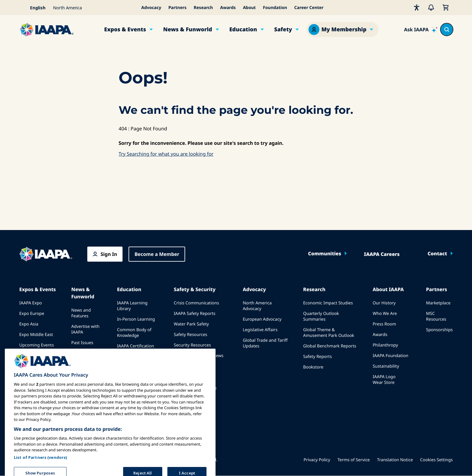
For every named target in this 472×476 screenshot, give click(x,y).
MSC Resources (436, 316)
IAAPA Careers (382, 254)
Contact (437, 254)
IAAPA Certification (136, 346)
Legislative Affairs (260, 330)
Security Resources (192, 345)
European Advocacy (262, 319)
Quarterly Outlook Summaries (321, 316)
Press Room (384, 324)
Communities (324, 254)
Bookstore (313, 367)
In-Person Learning (136, 319)
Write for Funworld (81, 356)
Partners (177, 8)
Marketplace (438, 303)
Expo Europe (32, 314)
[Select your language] (34, 8)
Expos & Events (125, 30)
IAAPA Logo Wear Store (384, 380)
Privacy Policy (317, 460)
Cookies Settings (436, 460)
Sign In (109, 254)
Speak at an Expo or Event (36, 359)
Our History (384, 303)
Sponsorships (439, 330)
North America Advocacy (257, 306)
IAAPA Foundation (390, 356)
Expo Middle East (36, 335)
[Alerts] (431, 8)
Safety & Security (195, 289)
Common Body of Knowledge (134, 333)
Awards (228, 8)
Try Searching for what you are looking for (166, 154)
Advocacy (151, 8)
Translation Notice (395, 460)
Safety (283, 30)
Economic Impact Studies (328, 303)
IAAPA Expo (31, 303)
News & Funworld (188, 30)
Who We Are (385, 314)
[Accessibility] (417, 8)
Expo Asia (29, 324)
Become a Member (157, 254)
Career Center (309, 8)
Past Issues (82, 343)
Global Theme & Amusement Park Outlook (329, 333)
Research (203, 8)
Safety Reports (317, 357)
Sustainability (386, 366)
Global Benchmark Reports (330, 346)
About (249, 8)
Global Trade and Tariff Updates (265, 343)
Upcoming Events (37, 345)
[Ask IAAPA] (421, 30)
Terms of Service (354, 460)
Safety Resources (190, 335)
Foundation (275, 8)
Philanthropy (385, 345)
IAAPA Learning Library (132, 306)
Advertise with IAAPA (85, 329)
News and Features (81, 313)
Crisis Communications (196, 303)
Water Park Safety (191, 324)
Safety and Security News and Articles (199, 359)
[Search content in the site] (447, 30)
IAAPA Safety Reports (194, 314)
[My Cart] (446, 8)
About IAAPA (388, 289)
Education (243, 30)
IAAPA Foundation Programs (135, 359)
